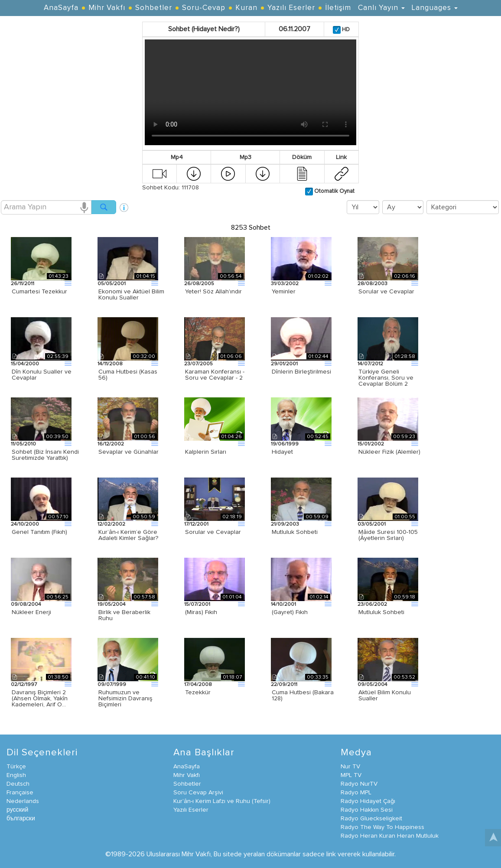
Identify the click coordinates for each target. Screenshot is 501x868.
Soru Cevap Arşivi (198, 793)
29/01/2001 (284, 364)
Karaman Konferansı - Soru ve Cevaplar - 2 (215, 375)
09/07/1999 (112, 685)
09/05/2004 (372, 685)
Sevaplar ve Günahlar (129, 452)
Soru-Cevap (204, 8)
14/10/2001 (283, 605)
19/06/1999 (285, 444)
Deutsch (18, 784)
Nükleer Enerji (31, 612)
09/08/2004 (26, 605)
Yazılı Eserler (291, 8)
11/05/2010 (23, 444)
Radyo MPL (356, 793)
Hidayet (282, 452)
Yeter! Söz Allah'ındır (213, 292)
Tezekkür (198, 692)
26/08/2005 (199, 284)
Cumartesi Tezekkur (39, 292)
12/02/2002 (111, 524)
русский (17, 810)
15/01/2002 (371, 444)
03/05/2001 (372, 524)
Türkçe (16, 767)
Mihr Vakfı (107, 8)
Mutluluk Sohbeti (295, 532)
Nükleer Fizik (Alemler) (389, 452)
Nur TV (350, 767)
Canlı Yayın (381, 8)
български (21, 819)
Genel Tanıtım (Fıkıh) (39, 532)
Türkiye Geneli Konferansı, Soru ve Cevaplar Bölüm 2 (386, 378)
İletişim (338, 8)
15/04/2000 (25, 364)
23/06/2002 (372, 605)
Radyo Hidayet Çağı (368, 801)
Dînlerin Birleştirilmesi (301, 372)
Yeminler (284, 292)
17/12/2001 (196, 524)
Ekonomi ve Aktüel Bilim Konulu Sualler (131, 295)
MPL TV (351, 775)
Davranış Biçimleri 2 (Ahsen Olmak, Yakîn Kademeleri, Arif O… (40, 699)
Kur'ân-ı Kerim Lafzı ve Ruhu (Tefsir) (222, 801)
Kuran (246, 8)
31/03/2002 (285, 284)
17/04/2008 (198, 685)
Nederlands (23, 801)
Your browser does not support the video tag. (250, 92)
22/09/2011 (284, 685)
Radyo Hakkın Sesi (367, 810)
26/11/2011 (23, 284)
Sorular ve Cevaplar (386, 292)
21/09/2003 (285, 524)
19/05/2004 (112, 605)
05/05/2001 (112, 284)
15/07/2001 (197, 605)
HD (345, 30)
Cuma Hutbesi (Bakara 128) (303, 696)
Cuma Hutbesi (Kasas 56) (128, 375)
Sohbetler (154, 8)
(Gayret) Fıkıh (290, 612)
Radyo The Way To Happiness (382, 827)
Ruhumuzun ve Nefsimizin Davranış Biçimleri (125, 699)
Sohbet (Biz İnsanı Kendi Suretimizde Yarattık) (45, 455)
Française (20, 793)
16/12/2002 (111, 444)
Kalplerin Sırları (206, 452)
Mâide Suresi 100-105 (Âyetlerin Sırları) (388, 535)
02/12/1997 (24, 685)
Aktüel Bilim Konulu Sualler (385, 696)
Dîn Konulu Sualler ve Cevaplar (42, 375)
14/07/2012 (370, 364)
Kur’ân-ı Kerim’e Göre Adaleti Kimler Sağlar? (128, 535)
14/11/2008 (110, 364)
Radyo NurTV (359, 784)
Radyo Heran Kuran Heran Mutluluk (390, 836)
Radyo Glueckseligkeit (371, 819)
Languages (435, 8)
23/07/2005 (198, 364)
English (16, 775)
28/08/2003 (372, 284)
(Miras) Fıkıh (201, 612)
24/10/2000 (25, 524)
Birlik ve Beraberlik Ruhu (124, 615)
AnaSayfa (61, 8)
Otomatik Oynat (334, 191)
